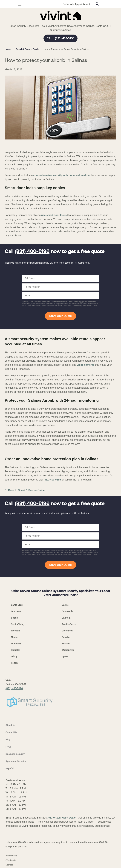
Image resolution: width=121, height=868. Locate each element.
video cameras (86, 365)
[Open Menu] (20, 4)
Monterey (16, 644)
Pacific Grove (69, 624)
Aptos (65, 656)
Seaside (66, 644)
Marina (15, 637)
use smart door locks (54, 215)
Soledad (66, 637)
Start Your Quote (60, 316)
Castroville (67, 611)
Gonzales (16, 611)
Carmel (65, 605)
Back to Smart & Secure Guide (25, 490)
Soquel (15, 618)
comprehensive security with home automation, (62, 175)
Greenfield (67, 631)
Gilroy (14, 656)
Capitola (66, 618)
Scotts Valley (18, 624)
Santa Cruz (17, 605)
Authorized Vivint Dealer (62, 818)
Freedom (16, 631)
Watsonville (68, 650)
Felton (14, 663)
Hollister (15, 650)
